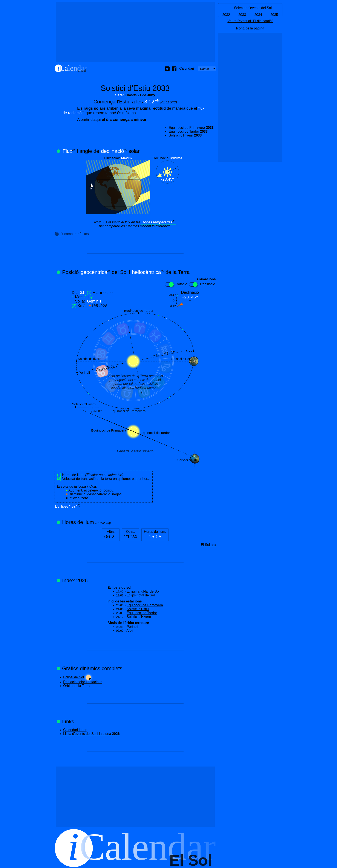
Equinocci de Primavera (191, 128)
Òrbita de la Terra (76, 686)
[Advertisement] (135, 32)
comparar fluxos (72, 234)
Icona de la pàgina (250, 28)
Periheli (132, 627)
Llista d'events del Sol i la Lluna (91, 734)
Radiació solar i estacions (83, 682)
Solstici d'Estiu (138, 609)
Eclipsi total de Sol (141, 595)
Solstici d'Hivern (185, 135)
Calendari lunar (75, 730)
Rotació (176, 284)
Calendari (187, 68)
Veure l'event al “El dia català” (250, 21)
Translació (202, 284)
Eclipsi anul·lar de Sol (143, 591)
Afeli (130, 631)
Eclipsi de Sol (74, 677)
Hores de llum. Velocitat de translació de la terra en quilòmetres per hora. (104, 487)
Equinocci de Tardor (188, 131)
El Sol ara (208, 545)
